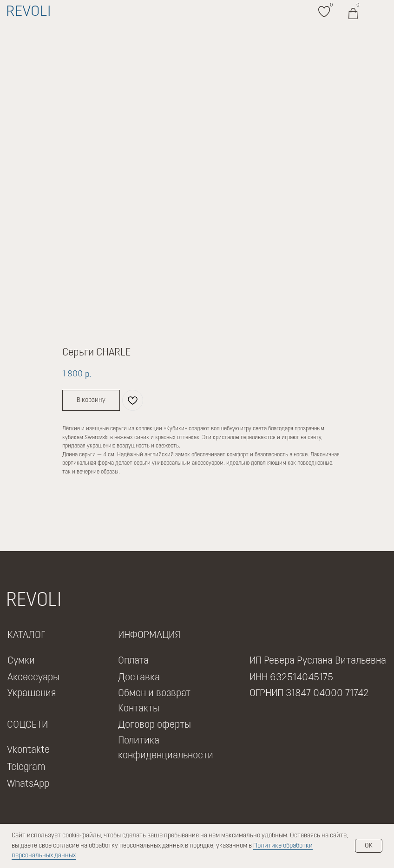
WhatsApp (28, 784)
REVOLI (28, 12)
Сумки (21, 661)
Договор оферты (154, 725)
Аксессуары (33, 678)
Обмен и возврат (154, 694)
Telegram (26, 767)
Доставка (139, 678)
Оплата (133, 661)
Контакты (139, 709)
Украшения (32, 694)
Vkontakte (28, 750)
